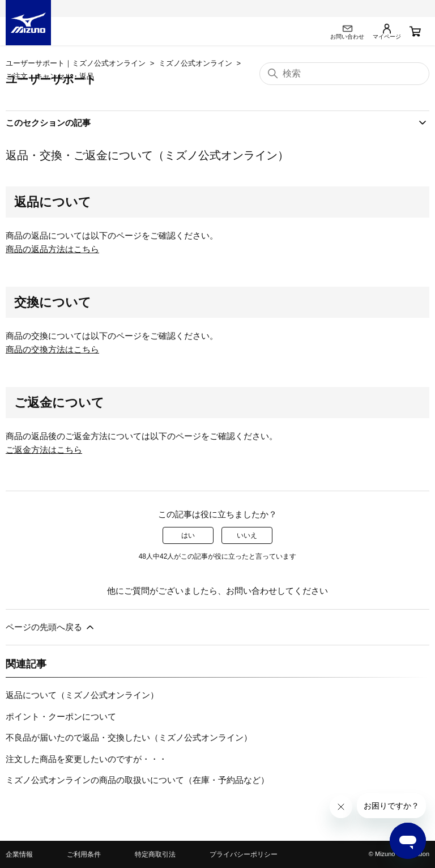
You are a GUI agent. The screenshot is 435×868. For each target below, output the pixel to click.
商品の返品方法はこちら (52, 249)
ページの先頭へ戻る (51, 627)
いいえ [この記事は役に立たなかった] (247, 535)
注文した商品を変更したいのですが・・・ (86, 759)
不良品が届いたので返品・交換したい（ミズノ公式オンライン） (129, 737)
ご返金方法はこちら (44, 450)
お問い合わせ (251, 591)
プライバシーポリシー (244, 854)
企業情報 (19, 854)
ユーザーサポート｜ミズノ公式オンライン (76, 63)
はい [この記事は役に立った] (188, 535)
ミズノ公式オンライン (195, 63)
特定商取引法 (155, 854)
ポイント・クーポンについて (61, 716)
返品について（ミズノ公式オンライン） (82, 695)
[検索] (344, 74)
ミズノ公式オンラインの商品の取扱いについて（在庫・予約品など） (137, 780)
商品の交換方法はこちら (52, 349)
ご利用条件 (84, 854)
